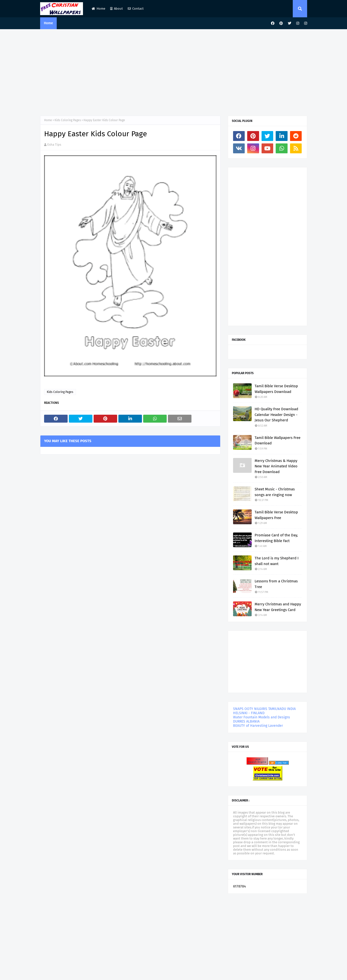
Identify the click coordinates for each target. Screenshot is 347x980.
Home (98, 9)
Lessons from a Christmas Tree (276, 584)
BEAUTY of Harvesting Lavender (258, 726)
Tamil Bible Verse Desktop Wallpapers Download (276, 389)
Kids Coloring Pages (68, 120)
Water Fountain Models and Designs (262, 717)
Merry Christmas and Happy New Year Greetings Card (278, 607)
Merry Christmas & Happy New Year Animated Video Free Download (276, 466)
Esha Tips (54, 145)
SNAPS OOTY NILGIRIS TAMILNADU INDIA (264, 709)
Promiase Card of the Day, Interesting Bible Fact (276, 538)
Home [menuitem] (48, 23)
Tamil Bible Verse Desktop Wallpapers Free (276, 515)
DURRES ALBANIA (246, 721)
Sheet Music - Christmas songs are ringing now (275, 492)
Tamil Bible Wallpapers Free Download (278, 441)
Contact (136, 9)
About (117, 9)
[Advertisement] (174, 71)
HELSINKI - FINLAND (249, 713)
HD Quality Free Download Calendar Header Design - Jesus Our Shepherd (276, 415)
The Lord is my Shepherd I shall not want (277, 561)
